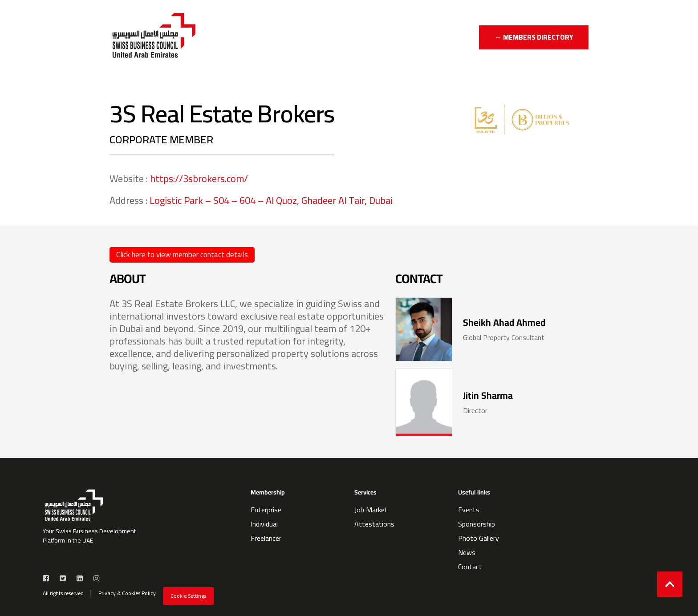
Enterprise (266, 510)
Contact (470, 567)
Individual (264, 524)
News (467, 552)
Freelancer (266, 538)
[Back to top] (670, 584)
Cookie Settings (188, 596)
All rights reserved (63, 593)
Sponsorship (477, 524)
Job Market (371, 510)
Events (469, 510)
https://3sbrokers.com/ (199, 178)
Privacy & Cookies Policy (127, 593)
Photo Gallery (479, 538)
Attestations (374, 524)
